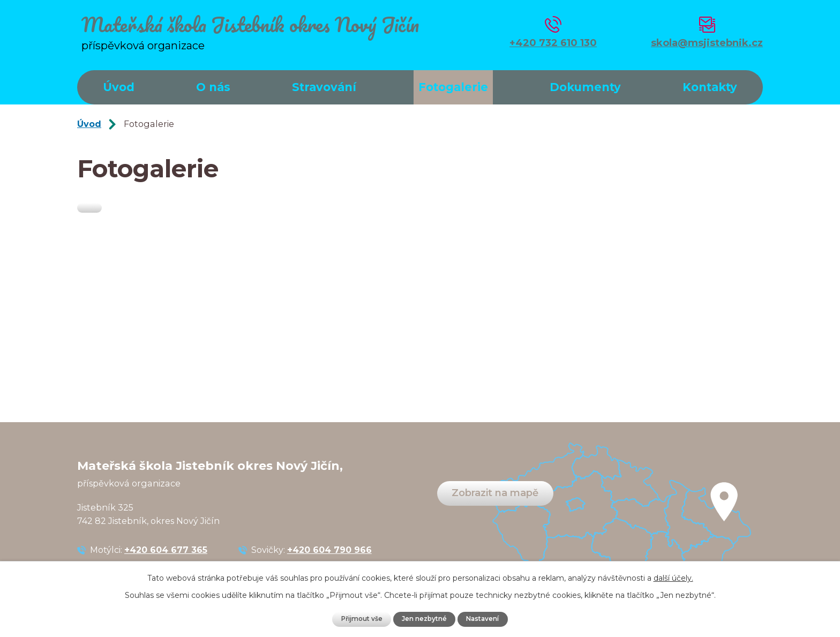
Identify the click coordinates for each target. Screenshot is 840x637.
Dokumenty (585, 87)
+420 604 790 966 (329, 550)
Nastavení (487, 619)
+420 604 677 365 (166, 550)
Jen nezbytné (425, 619)
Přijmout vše (358, 619)
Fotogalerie (453, 87)
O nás (213, 87)
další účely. (673, 578)
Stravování (324, 87)
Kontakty (710, 87)
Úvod (119, 87)
